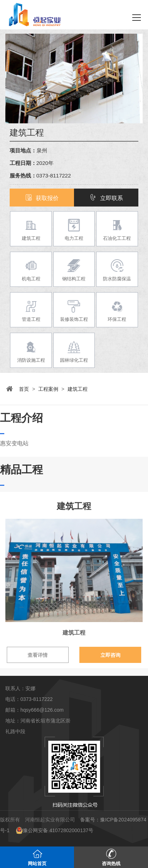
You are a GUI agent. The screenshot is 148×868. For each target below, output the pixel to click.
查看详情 (38, 655)
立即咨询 (110, 655)
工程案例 (48, 389)
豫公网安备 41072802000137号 (55, 830)
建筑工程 (78, 389)
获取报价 (42, 198)
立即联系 (106, 198)
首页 (24, 389)
